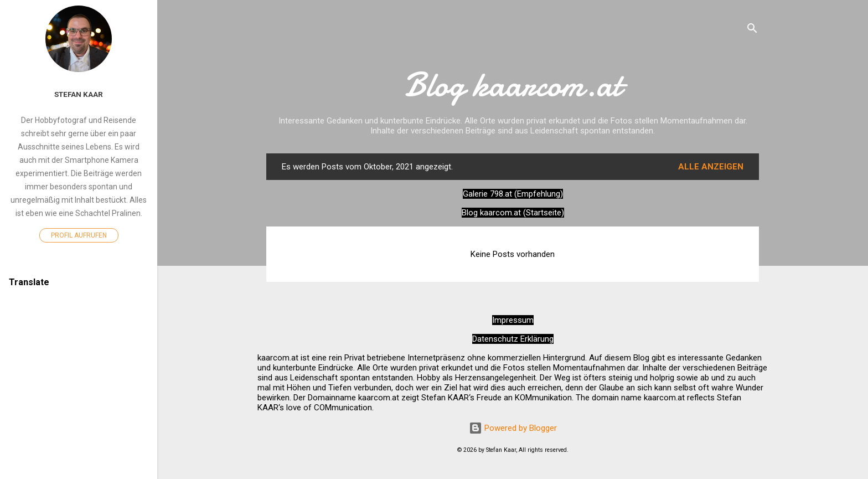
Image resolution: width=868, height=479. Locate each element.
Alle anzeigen (711, 167)
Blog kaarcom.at (513, 85)
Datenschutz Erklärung (513, 339)
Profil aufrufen (79, 235)
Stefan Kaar (79, 94)
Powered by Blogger (513, 428)
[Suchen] (752, 30)
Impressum (513, 320)
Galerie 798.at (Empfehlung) (513, 194)
